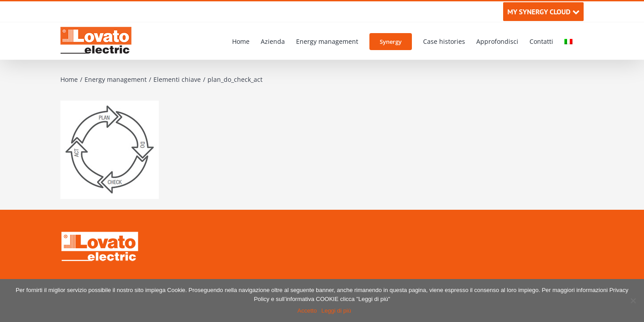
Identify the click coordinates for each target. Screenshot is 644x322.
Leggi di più (336, 311)
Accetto (307, 311)
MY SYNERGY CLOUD (543, 12)
